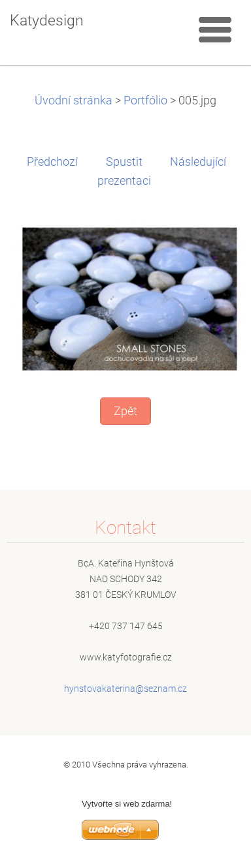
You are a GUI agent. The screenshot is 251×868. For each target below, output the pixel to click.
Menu (215, 29)
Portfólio (145, 101)
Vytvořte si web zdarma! (127, 804)
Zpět (125, 411)
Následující (198, 162)
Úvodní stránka (74, 101)
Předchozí (52, 162)
